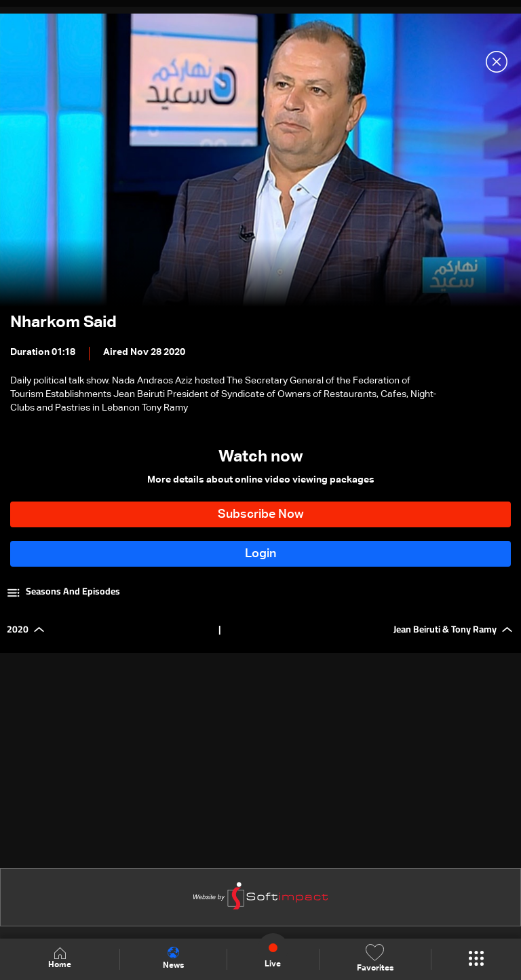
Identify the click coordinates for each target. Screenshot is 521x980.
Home (60, 959)
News (173, 958)
